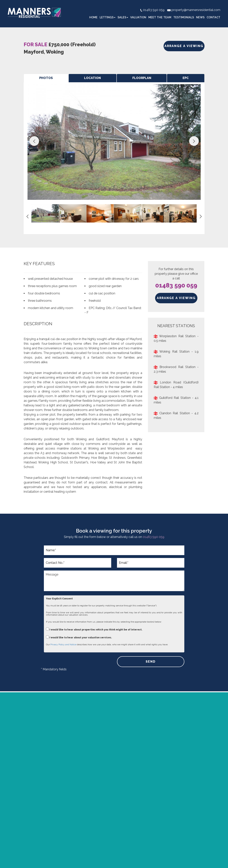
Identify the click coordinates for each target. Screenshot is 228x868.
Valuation (138, 17)
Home (93, 17)
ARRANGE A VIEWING (184, 46)
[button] (34, 141)
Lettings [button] (108, 17)
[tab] (46, 78)
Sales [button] (123, 17)
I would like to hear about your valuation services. (79, 637)
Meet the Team (160, 17)
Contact (213, 17)
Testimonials (184, 17)
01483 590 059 (176, 285)
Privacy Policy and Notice (63, 644)
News (200, 17)
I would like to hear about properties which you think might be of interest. (94, 629)
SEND (151, 662)
